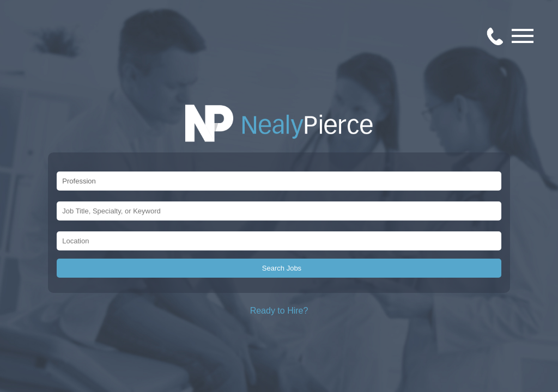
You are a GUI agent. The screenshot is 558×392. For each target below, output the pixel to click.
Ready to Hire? (279, 311)
